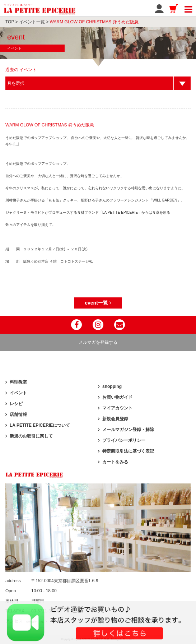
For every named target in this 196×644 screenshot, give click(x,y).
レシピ (16, 404)
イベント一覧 (32, 22)
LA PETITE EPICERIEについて (40, 425)
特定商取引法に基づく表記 (128, 451)
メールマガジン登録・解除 (128, 430)
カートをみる (115, 462)
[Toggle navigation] (188, 8)
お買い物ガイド (117, 397)
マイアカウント (117, 408)
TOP (10, 22)
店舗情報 (18, 414)
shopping (112, 386)
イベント (18, 393)
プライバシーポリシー (124, 440)
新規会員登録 (115, 419)
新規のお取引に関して (31, 436)
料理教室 (18, 382)
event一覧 (98, 303)
